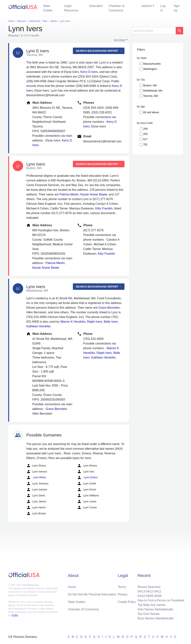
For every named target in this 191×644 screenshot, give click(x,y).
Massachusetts (152, 64)
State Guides (48, 8)
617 (145, 139)
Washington (150, 69)
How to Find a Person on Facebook (161, 600)
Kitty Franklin (104, 208)
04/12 (149, 591)
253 (145, 134)
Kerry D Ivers (89, 72)
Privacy (123, 594)
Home (72, 587)
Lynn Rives (36, 478)
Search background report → (99, 51)
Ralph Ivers (95, 322)
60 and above (151, 112)
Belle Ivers (111, 322)
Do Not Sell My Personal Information (92, 594)
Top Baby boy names (151, 605)
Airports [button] (147, 6)
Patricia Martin (69, 194)
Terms (122, 587)
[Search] (154, 31)
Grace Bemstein (109, 308)
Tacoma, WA (151, 96)
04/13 (141, 591)
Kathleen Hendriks (39, 326)
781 (145, 144)
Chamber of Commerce (117, 8)
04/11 (158, 591)
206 (145, 129)
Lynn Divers (87, 478)
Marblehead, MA (153, 91)
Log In (163, 8)
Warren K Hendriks (73, 322)
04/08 (158, 596)
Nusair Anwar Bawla (94, 194)
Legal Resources (71, 8)
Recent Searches (149, 587)
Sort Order (119, 40)
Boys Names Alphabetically (155, 618)
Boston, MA (150, 85)
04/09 (149, 596)
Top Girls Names (148, 614)
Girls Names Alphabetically (155, 609)
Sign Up (177, 8)
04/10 (141, 596)
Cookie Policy (127, 602)
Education (96, 6)
